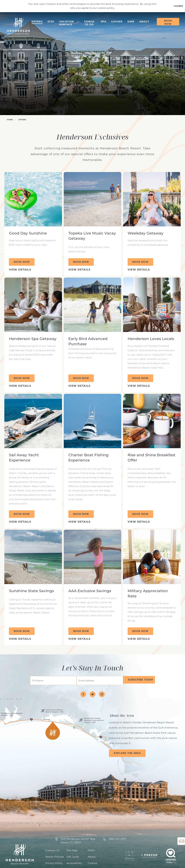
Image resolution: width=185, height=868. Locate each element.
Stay (51, 22)
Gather (117, 22)
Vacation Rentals (67, 23)
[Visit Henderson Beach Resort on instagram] (102, 694)
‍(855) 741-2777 (118, 839)
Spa (104, 22)
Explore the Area (127, 753)
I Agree (178, 6)
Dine (131, 22)
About (144, 22)
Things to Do (89, 23)
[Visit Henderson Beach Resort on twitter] (92, 694)
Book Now (168, 22)
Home (10, 120)
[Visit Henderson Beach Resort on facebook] (83, 694)
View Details (20, 270)
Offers (37, 22)
